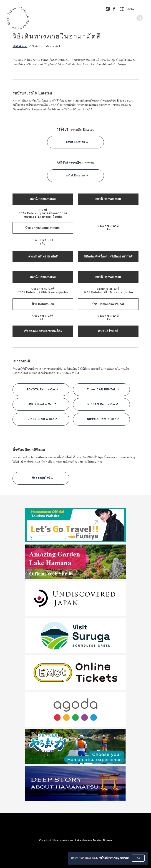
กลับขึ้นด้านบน (20, 46)
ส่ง (138, 858)
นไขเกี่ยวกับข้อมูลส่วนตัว (115, 858)
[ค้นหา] (140, 18)
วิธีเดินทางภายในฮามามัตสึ (46, 46)
